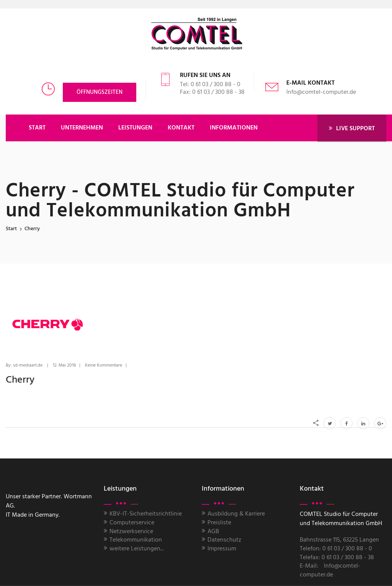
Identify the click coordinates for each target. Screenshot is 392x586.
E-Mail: (309, 566)
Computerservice (132, 523)
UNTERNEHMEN (82, 128)
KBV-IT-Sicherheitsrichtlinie (146, 514)
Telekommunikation (136, 540)
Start (11, 229)
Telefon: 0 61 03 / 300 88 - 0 (336, 549)
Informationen (234, 128)
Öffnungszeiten (100, 92)
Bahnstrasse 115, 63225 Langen (339, 540)
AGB (213, 532)
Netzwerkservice (131, 532)
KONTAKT (181, 128)
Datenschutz (224, 540)
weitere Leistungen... (137, 549)
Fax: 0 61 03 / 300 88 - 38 (212, 92)
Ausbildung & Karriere (236, 514)
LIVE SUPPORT (352, 128)
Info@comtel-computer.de (321, 92)
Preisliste (219, 523)
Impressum (222, 549)
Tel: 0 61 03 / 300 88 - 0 (210, 85)
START (37, 128)
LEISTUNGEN (135, 128)
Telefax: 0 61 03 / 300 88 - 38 (337, 558)
